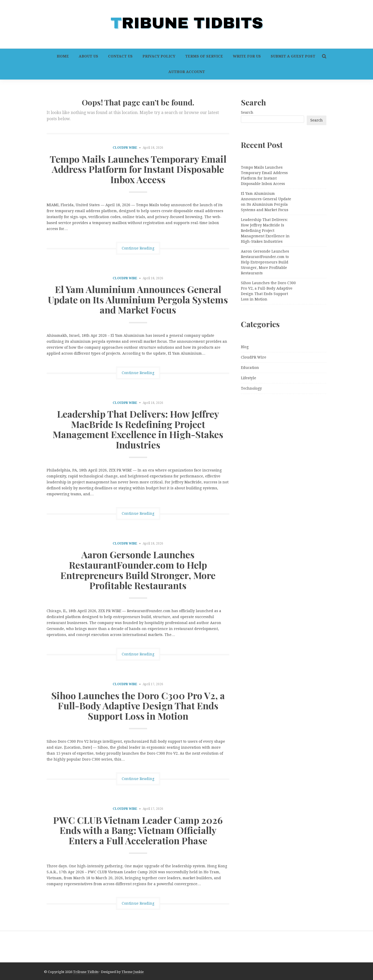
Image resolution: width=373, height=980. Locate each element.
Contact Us (120, 56)
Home (63, 56)
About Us (88, 56)
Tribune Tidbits (86, 972)
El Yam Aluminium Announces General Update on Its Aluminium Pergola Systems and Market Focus (138, 299)
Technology (251, 388)
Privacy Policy (159, 56)
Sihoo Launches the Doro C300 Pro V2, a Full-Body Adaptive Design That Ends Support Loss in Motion (138, 706)
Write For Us (247, 56)
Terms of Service (204, 56)
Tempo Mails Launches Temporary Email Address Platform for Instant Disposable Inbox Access (138, 169)
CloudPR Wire (125, 148)
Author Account (187, 72)
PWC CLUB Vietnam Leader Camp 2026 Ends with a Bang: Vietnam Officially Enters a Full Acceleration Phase (138, 830)
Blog (245, 347)
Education (250, 368)
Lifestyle (249, 378)
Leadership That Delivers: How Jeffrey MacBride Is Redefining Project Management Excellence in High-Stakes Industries (138, 429)
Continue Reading (138, 248)
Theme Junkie (133, 972)
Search (247, 112)
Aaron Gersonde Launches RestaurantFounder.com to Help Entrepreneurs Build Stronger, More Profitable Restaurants (138, 570)
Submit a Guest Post (293, 56)
